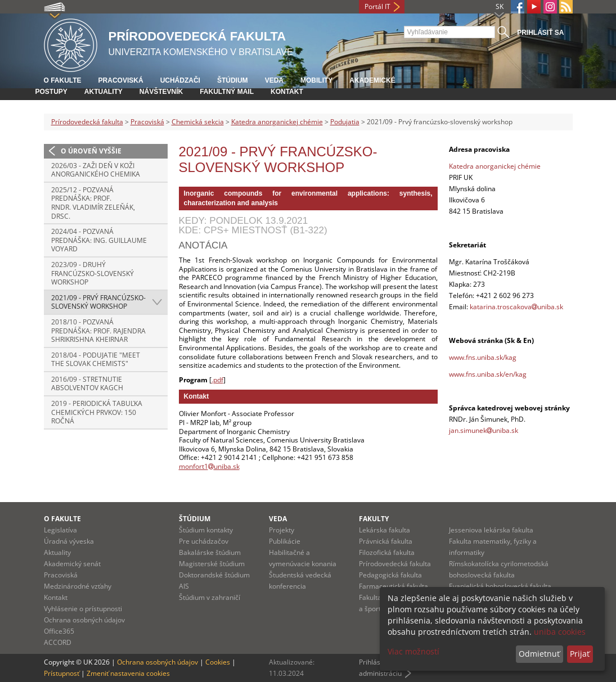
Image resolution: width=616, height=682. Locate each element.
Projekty (282, 530)
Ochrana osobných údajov (84, 620)
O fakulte (63, 80)
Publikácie (285, 541)
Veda (274, 80)
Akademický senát (72, 564)
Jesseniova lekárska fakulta (491, 530)
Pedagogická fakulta (390, 575)
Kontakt (287, 92)
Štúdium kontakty (206, 530)
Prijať (580, 654)
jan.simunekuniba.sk (484, 430)
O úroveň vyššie (91, 151)
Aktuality (104, 92)
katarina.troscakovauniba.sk (516, 307)
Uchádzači (180, 80)
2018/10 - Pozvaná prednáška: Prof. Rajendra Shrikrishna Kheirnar (98, 331)
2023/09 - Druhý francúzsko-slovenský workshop (93, 273)
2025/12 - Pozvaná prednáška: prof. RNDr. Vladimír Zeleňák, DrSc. (93, 203)
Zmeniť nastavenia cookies (128, 673)
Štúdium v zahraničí (210, 597)
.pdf (217, 380)
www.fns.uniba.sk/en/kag (488, 374)
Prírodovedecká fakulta (87, 122)
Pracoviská (121, 80)
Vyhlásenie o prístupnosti (83, 609)
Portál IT (377, 6)
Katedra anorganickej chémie (277, 122)
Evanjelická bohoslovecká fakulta (500, 586)
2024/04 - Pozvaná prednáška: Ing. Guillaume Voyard (99, 240)
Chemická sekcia (198, 122)
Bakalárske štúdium (210, 552)
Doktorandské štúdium (214, 575)
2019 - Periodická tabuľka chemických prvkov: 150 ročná (97, 412)
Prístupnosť (62, 673)
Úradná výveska (69, 541)
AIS (184, 586)
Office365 (59, 631)
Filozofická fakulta (387, 552)
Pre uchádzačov (204, 541)
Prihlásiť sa (540, 33)
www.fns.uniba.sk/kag (483, 357)
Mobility (316, 80)
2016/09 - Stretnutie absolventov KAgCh (87, 384)
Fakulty (374, 519)
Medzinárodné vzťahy (78, 586)
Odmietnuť (539, 654)
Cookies (218, 662)
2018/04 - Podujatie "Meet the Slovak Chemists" (96, 360)
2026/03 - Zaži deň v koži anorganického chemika (96, 170)
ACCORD (58, 642)
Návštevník (161, 92)
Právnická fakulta (386, 541)
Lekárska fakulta (385, 530)
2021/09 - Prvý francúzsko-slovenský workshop (98, 302)
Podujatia (345, 122)
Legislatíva (60, 530)
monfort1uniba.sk (209, 466)
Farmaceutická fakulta (394, 586)
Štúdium (233, 80)
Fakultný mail (227, 92)
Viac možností (413, 651)
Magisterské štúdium (212, 564)
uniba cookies (560, 632)
